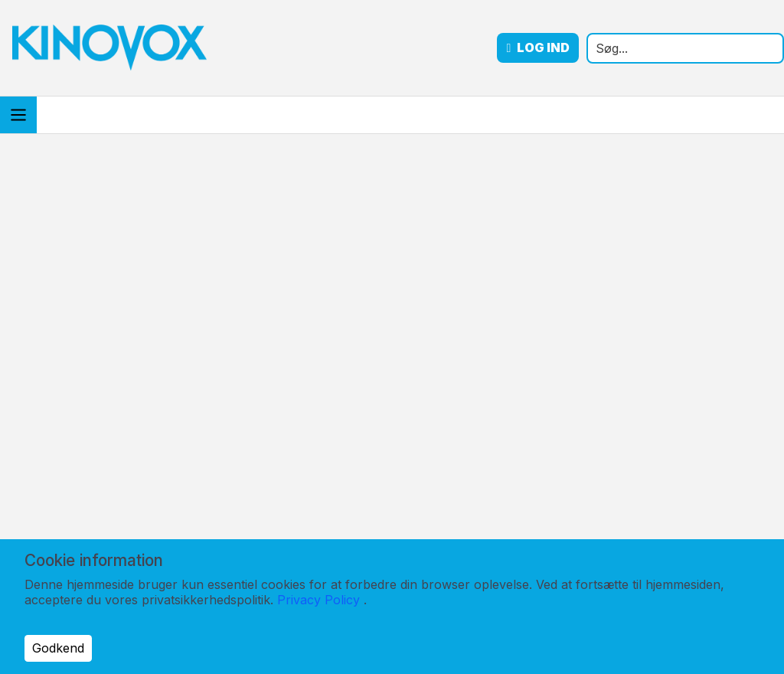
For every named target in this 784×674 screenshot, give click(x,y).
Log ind (538, 48)
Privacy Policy (318, 600)
